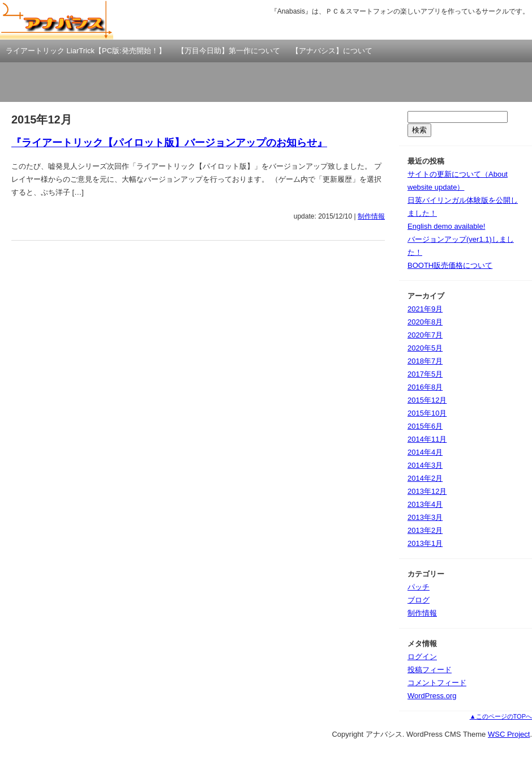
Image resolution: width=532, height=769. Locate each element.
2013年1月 (425, 543)
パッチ (419, 587)
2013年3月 (425, 517)
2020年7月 (425, 335)
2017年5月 (425, 374)
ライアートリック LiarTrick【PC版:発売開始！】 (86, 51)
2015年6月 (425, 426)
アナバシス (57, 20)
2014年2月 (425, 478)
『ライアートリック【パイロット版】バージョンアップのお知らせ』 (169, 143)
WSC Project (509, 734)
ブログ (419, 600)
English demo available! (446, 226)
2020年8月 (425, 322)
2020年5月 (425, 348)
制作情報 (371, 216)
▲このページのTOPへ (501, 716)
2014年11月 (427, 439)
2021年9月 (425, 309)
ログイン (422, 657)
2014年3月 (425, 465)
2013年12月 (427, 491)
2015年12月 (427, 400)
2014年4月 (425, 452)
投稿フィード (430, 670)
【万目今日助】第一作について (229, 51)
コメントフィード (437, 683)
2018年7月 (425, 361)
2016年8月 (425, 387)
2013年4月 (425, 504)
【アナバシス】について (332, 51)
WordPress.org (432, 696)
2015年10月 (427, 413)
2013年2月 (425, 530)
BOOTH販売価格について (450, 265)
